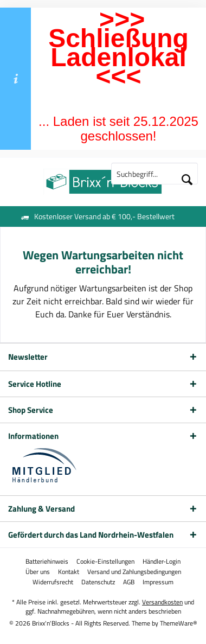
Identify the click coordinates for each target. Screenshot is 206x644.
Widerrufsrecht (53, 582)
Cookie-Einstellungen (105, 562)
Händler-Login (162, 562)
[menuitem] (47, 562)
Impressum (158, 582)
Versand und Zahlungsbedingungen (134, 572)
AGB (129, 582)
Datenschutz (98, 582)
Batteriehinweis (47, 562)
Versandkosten (162, 602)
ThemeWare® (179, 623)
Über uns (38, 572)
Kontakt (69, 572)
